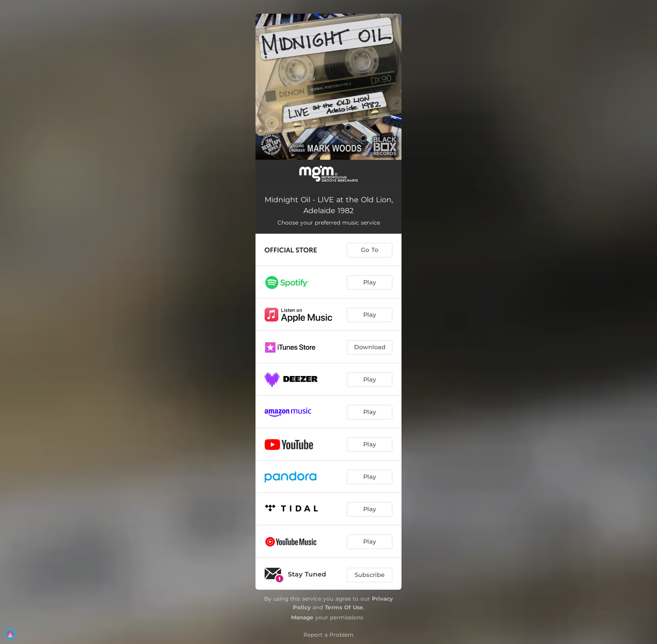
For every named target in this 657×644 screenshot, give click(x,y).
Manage (302, 617)
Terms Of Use (344, 607)
